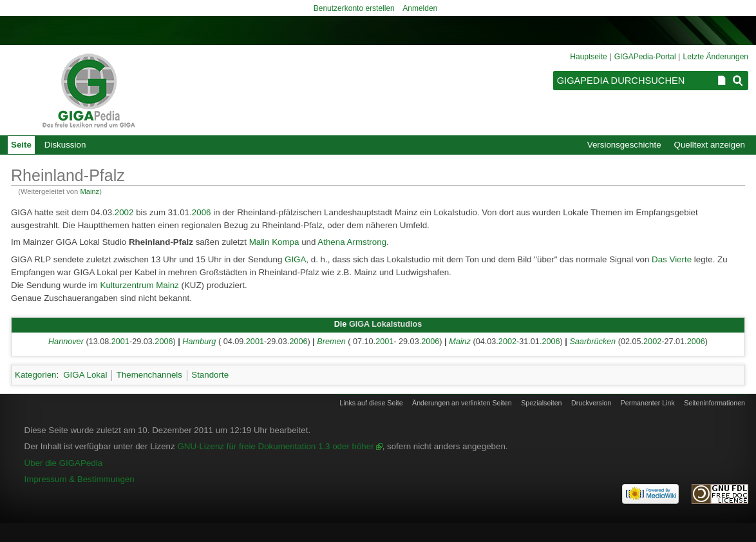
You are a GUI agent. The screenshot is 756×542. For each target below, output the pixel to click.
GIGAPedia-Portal (645, 57)
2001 (120, 342)
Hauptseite (588, 57)
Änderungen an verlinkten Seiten (462, 403)
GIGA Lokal (85, 375)
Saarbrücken (592, 342)
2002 (124, 212)
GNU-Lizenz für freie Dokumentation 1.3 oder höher (275, 446)
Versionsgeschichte (624, 145)
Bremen (331, 342)
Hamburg (199, 342)
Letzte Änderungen (716, 57)
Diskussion (65, 145)
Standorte (210, 375)
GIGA (295, 259)
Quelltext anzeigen (710, 145)
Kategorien (35, 375)
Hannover (66, 342)
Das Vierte (672, 259)
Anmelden (420, 8)
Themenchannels (149, 375)
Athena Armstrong (352, 242)
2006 (202, 212)
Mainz (90, 191)
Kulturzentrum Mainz (140, 285)
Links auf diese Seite (371, 403)
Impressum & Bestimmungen (80, 479)
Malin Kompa (274, 242)
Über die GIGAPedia (64, 463)
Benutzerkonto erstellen (354, 8)
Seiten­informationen (714, 403)
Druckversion (591, 403)
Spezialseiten (541, 403)
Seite (21, 145)
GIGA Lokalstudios (385, 324)
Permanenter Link (648, 403)
